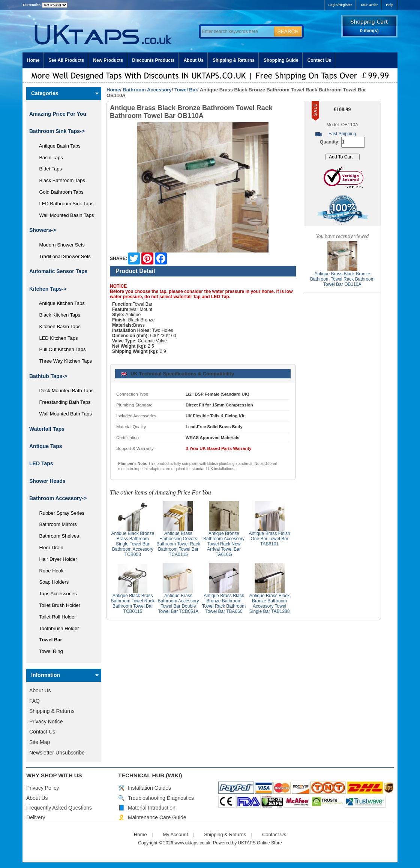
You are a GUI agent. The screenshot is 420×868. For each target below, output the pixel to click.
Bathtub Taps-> (48, 376)
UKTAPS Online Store (260, 843)
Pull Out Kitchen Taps (60, 349)
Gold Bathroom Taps (59, 192)
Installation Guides (149, 788)
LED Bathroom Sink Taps (64, 204)
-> (58, 498)
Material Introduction (152, 808)
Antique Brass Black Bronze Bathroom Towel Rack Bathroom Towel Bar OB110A (342, 279)
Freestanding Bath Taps (62, 402)
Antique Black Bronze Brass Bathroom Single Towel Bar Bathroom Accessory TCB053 (133, 544)
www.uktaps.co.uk (192, 843)
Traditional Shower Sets (62, 256)
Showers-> (43, 230)
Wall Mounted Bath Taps (63, 414)
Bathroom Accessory (147, 90)
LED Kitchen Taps (56, 338)
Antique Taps (46, 446)
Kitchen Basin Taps (57, 326)
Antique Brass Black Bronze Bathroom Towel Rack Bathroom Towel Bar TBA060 (224, 604)
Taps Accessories (55, 594)
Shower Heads (47, 481)
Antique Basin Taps (57, 146)
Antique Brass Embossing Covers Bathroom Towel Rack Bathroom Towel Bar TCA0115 (178, 544)
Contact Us (319, 60)
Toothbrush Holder (56, 628)
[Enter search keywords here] (236, 31)
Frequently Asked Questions (59, 808)
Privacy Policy (43, 788)
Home (33, 60)
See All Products (66, 60)
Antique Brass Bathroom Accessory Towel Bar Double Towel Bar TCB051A (178, 604)
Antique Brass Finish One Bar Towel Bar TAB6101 (270, 539)
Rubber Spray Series (59, 513)
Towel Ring (48, 651)
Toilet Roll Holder (55, 617)
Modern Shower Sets (59, 245)
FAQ (34, 701)
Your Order (369, 5)
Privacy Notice (46, 722)
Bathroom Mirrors (55, 524)
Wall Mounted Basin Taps (64, 215)
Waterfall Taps (47, 429)
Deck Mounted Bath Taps (64, 391)
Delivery (36, 817)
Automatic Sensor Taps (58, 271)
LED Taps (41, 463)
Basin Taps (48, 158)
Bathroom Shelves (56, 536)
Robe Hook (49, 571)
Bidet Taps (48, 169)
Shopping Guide (281, 60)
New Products (108, 60)
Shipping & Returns (234, 60)
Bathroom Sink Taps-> (57, 131)
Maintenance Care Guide (157, 817)
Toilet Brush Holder (57, 605)
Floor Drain (49, 548)
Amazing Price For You (58, 114)
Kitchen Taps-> (48, 289)
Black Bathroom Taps (59, 180)
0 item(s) (369, 31)
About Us (194, 60)
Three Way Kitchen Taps (63, 361)
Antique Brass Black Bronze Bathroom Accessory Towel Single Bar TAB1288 (270, 604)
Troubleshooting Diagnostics (161, 798)
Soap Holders (51, 582)
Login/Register (340, 5)
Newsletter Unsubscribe (57, 753)
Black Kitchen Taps (57, 315)
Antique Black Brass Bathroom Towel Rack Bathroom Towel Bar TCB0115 (133, 604)
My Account (175, 834)
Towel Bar (186, 90)
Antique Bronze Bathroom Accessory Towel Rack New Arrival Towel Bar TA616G (224, 544)
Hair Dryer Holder (55, 559)
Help (390, 5)
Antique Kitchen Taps (59, 303)
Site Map (40, 742)
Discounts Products (153, 60)
